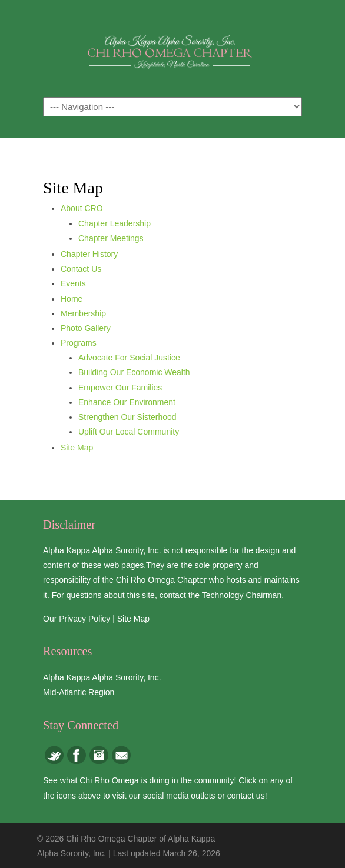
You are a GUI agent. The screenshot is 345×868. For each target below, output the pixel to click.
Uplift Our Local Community (129, 432)
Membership (83, 313)
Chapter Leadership (115, 223)
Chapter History (89, 254)
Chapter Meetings (111, 238)
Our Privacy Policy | (80, 619)
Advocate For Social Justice (129, 358)
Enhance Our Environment (127, 402)
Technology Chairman (242, 595)
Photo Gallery (86, 328)
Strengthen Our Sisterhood (127, 417)
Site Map (77, 448)
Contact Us (81, 269)
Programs (79, 343)
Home (72, 299)
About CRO (82, 208)
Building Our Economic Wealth (134, 372)
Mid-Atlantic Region (79, 692)
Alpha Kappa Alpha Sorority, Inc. (102, 677)
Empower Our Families (120, 388)
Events (73, 283)
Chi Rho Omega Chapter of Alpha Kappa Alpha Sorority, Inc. (172, 48)
